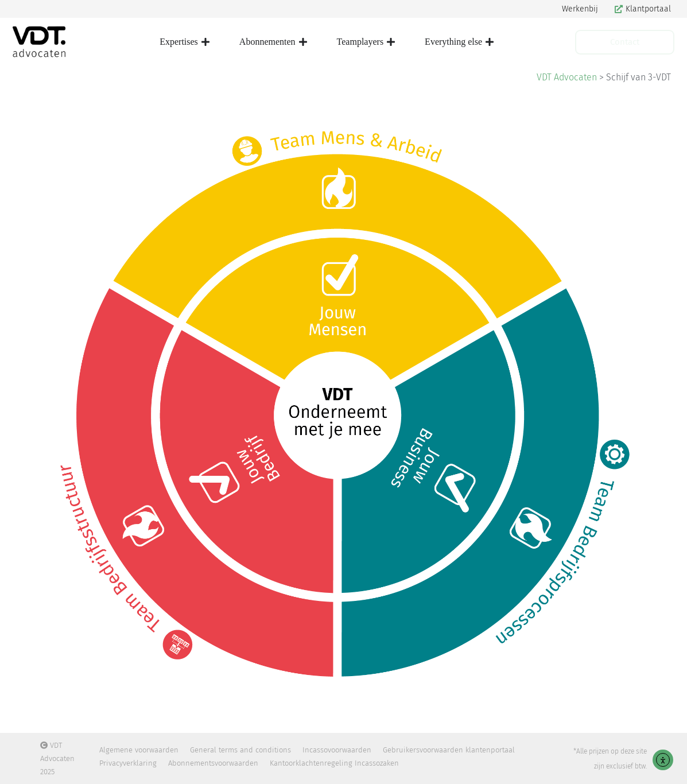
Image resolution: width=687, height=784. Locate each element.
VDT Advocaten (567, 77)
